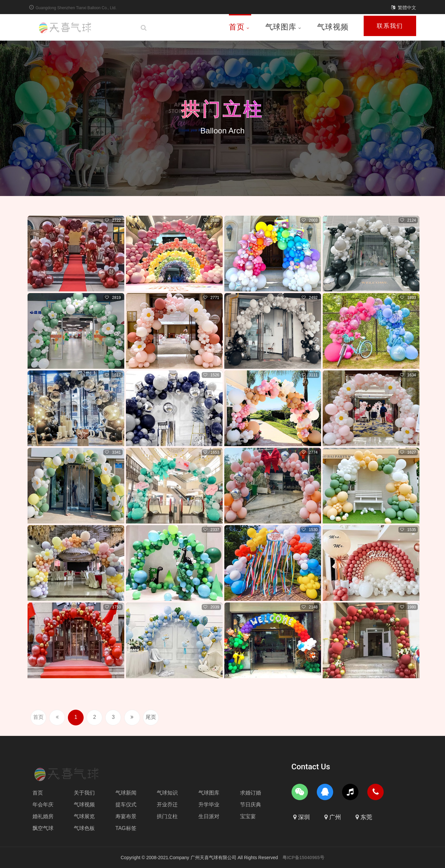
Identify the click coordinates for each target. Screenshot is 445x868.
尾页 (157, 717)
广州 (335, 817)
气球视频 (333, 27)
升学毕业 (209, 805)
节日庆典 (251, 805)
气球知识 (167, 793)
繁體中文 (407, 8)
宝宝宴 (248, 816)
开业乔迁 (167, 805)
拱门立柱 (223, 109)
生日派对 (209, 816)
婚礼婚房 (43, 816)
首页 (239, 27)
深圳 (304, 817)
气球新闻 (126, 793)
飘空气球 (43, 828)
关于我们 (84, 793)
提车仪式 (126, 805)
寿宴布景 (126, 816)
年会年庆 (43, 805)
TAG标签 (126, 828)
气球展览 (84, 816)
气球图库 (283, 27)
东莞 (366, 817)
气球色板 (84, 828)
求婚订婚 (251, 793)
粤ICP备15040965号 (303, 858)
